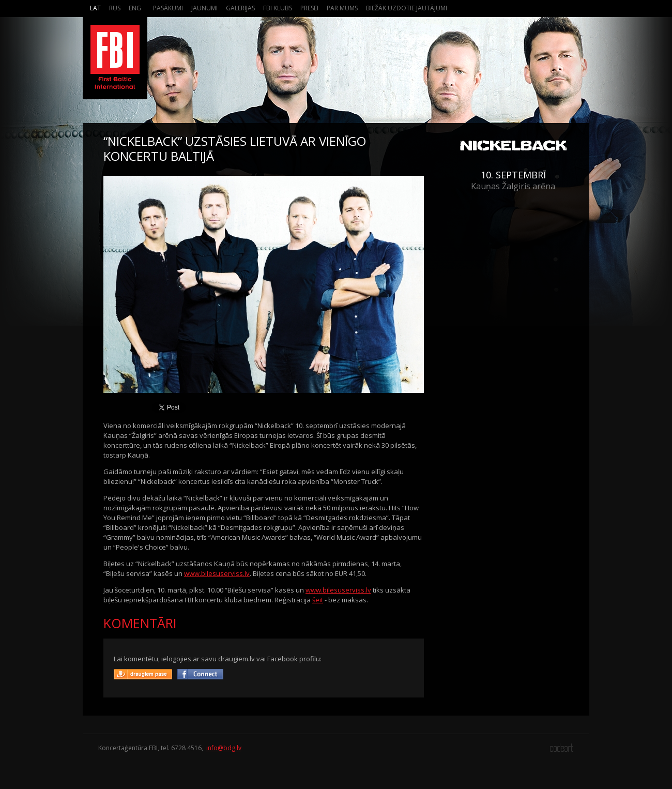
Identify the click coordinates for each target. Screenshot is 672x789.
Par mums (342, 8)
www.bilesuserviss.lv (217, 573)
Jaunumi (204, 8)
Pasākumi (168, 8)
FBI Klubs (278, 8)
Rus (115, 8)
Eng (135, 8)
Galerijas (240, 8)
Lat (95, 8)
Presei (309, 8)
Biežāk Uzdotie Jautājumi (407, 8)
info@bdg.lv (224, 748)
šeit (318, 600)
